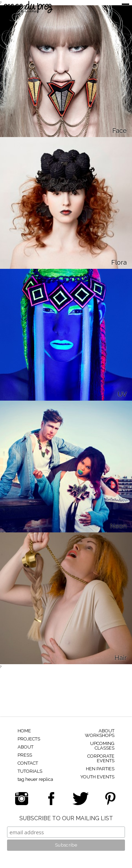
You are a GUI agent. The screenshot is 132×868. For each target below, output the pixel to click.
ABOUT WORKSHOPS (100, 733)
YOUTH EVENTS (97, 777)
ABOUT (26, 747)
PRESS (25, 755)
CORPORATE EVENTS (101, 758)
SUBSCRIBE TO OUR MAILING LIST (66, 819)
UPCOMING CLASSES (102, 746)
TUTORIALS (30, 771)
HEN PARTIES (100, 769)
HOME (24, 731)
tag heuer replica (35, 779)
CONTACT (28, 763)
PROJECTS (29, 739)
